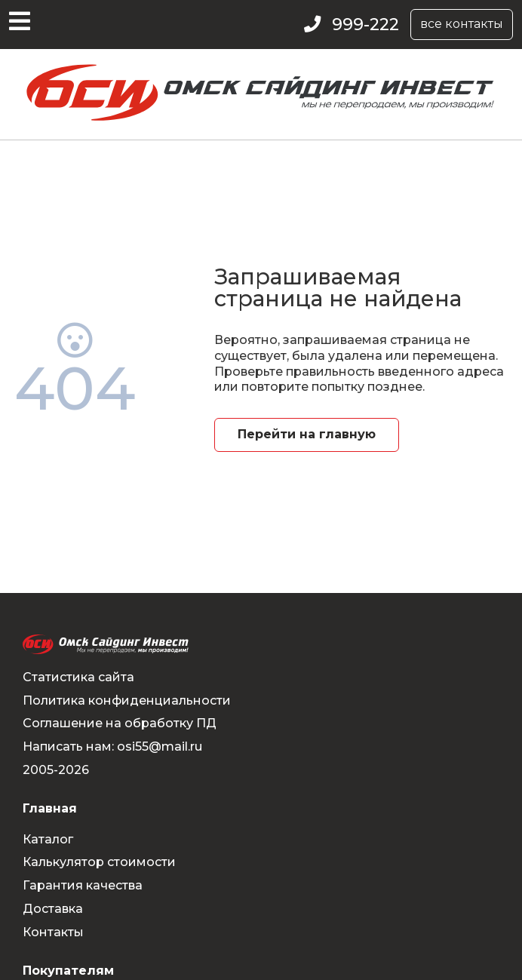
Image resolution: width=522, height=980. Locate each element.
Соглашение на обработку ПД (120, 723)
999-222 (365, 25)
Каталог (48, 839)
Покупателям (68, 971)
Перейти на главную (307, 434)
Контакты (53, 932)
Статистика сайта (78, 677)
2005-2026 (56, 770)
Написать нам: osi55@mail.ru (112, 747)
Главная (50, 808)
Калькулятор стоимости (99, 862)
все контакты (462, 24)
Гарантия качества (83, 885)
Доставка (53, 909)
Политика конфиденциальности (127, 700)
